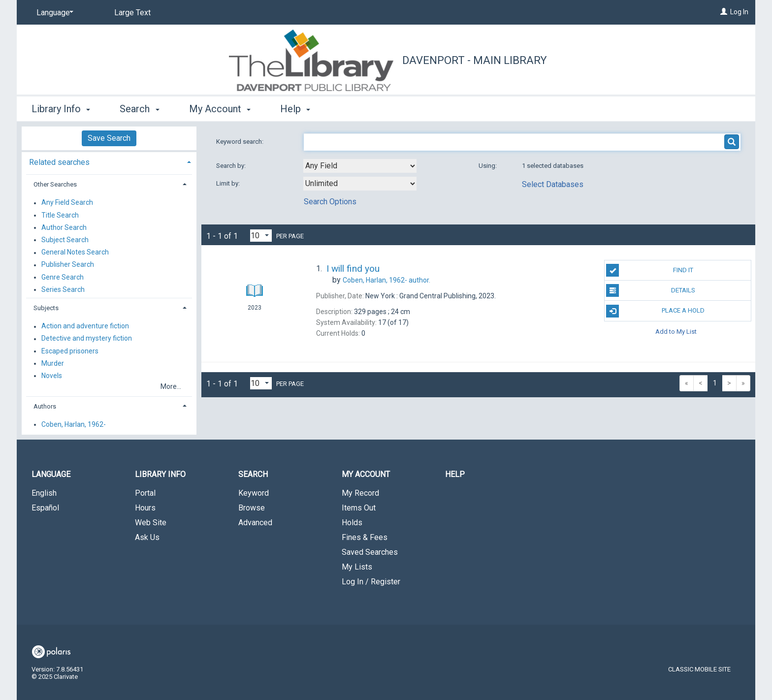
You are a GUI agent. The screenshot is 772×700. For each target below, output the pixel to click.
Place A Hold (655, 311)
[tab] (109, 161)
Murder (53, 363)
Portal (145, 493)
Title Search (60, 215)
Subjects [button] (46, 308)
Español (45, 508)
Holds (352, 523)
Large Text (132, 13)
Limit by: (229, 183)
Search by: (232, 166)
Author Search (64, 227)
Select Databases (553, 184)
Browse (252, 508)
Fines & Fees (365, 537)
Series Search (63, 289)
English (44, 493)
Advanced (255, 523)
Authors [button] (45, 406)
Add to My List (676, 332)
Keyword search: (241, 142)
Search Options (330, 202)
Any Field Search (67, 203)
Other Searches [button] (55, 184)
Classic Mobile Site (699, 669)
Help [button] (295, 109)
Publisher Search (68, 265)
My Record (360, 493)
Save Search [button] (109, 138)
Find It (650, 270)
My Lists (357, 567)
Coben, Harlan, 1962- (74, 424)
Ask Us (147, 537)
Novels (52, 376)
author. (386, 280)
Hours (145, 508)
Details (651, 290)
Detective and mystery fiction (87, 339)
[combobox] (360, 166)
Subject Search (65, 240)
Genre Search (63, 277)
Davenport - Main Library (475, 60)
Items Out (359, 508)
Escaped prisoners (70, 351)
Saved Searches (370, 552)
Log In (739, 12)
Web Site (151, 523)
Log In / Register (371, 582)
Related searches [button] (59, 162)
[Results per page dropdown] (261, 236)
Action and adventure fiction (85, 326)
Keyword (254, 493)
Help (455, 474)
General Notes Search (75, 253)
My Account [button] (220, 109)
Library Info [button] (61, 109)
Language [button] (51, 474)
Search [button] (139, 109)
